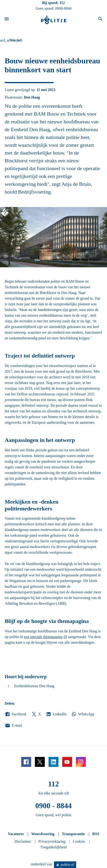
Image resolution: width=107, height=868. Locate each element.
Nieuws (15, 40)
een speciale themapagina (43, 637)
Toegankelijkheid (54, 847)
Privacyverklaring (52, 841)
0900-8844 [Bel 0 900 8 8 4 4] (63, 8)
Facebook (16, 714)
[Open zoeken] (100, 20)
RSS (96, 834)
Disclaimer (23, 841)
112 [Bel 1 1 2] (62, 3)
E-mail (13, 725)
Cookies (79, 841)
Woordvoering (43, 834)
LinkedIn (56, 714)
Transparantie (73, 834)
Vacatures (16, 834)
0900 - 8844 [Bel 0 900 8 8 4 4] (54, 806)
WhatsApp (83, 714)
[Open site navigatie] (7, 20)
